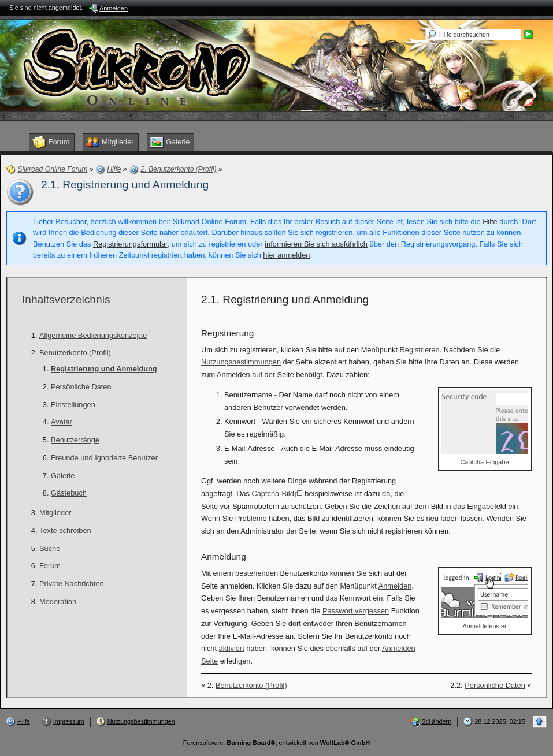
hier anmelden (286, 255)
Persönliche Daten (81, 387)
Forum (50, 566)
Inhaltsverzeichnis (66, 299)
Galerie (63, 476)
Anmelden (395, 586)
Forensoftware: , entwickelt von (276, 743)
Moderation (58, 602)
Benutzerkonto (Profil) (75, 353)
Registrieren (420, 350)
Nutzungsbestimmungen (241, 362)
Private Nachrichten (72, 584)
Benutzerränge (75, 440)
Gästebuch (69, 493)
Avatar (62, 422)
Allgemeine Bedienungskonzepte (93, 335)
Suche (50, 548)
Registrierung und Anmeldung (104, 369)
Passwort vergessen (356, 611)
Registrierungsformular (130, 244)
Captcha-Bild (273, 494)
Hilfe (490, 221)
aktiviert (232, 648)
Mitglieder (55, 513)
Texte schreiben (65, 530)
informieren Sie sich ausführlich (316, 244)
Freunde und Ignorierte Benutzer (104, 458)
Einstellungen (73, 405)
